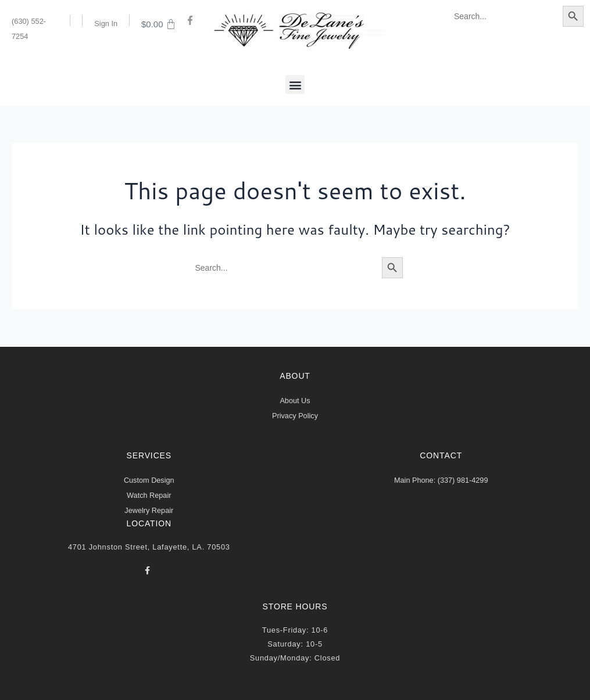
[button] (295, 85)
